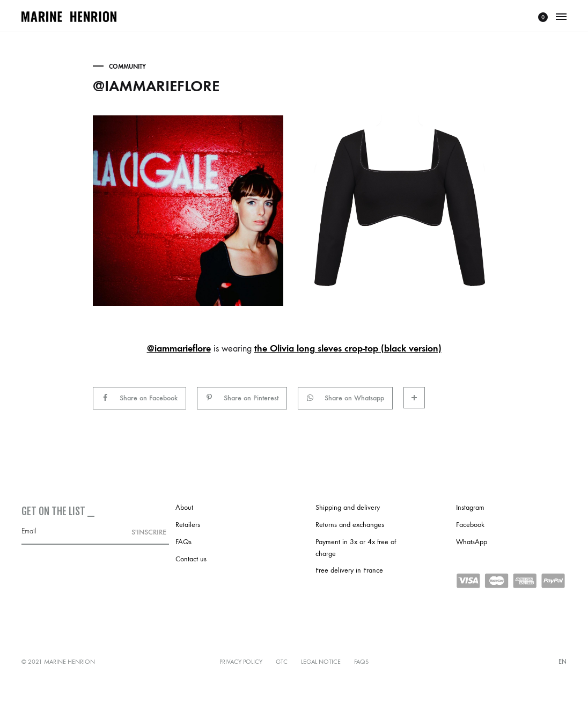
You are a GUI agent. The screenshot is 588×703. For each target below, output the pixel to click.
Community (127, 67)
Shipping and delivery (348, 507)
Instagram (470, 507)
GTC (282, 662)
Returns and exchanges (350, 525)
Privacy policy (241, 662)
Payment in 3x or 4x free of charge (356, 548)
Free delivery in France (349, 570)
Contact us (191, 559)
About (184, 507)
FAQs (183, 542)
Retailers (188, 525)
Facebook (470, 525)
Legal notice (321, 662)
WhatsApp (472, 542)
